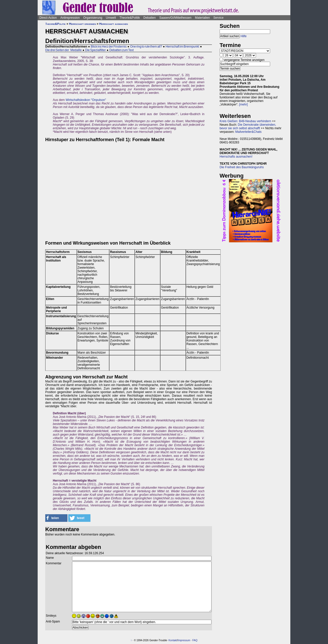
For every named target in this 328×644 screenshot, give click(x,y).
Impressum (184, 640)
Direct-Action (48, 18)
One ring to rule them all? (146, 47)
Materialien (203, 18)
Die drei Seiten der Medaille (63, 50)
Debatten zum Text (122, 50)
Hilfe (244, 36)
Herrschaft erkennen (82, 24)
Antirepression (70, 18)
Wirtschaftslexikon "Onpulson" (86, 100)
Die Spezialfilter (96, 50)
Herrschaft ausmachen (114, 24)
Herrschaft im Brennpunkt (182, 47)
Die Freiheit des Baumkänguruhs (242, 167)
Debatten (150, 18)
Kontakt (173, 640)
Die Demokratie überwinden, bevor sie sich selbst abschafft (248, 126)
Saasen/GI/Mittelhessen (175, 18)
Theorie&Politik (130, 18)
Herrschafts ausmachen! (236, 157)
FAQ (195, 640)
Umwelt (111, 18)
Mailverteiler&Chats (248, 132)
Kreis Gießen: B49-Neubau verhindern (245, 121)
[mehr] (243, 104)
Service (218, 18)
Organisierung (93, 18)
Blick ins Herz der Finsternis (109, 47)
